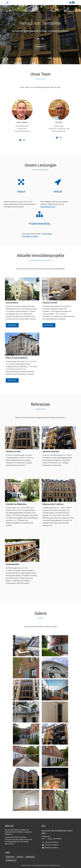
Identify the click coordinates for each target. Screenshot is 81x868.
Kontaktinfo (41, 47)
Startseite (10, 857)
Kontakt (20, 857)
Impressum (30, 857)
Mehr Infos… (12, 325)
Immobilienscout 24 (48, 207)
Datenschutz (11, 860)
